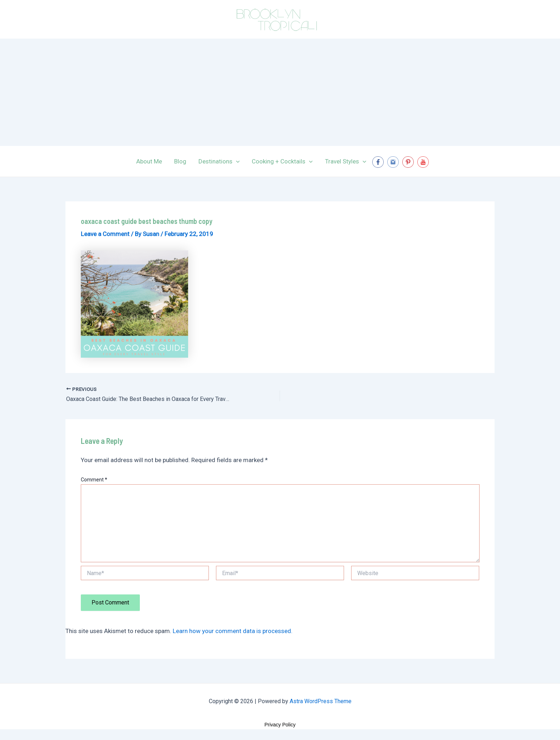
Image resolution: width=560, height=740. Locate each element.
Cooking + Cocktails (282, 161)
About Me (149, 161)
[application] (236, 161)
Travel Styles (346, 161)
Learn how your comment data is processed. (233, 631)
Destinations (219, 161)
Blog (180, 161)
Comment (94, 480)
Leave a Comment (105, 234)
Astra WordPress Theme (321, 701)
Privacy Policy (280, 725)
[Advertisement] (280, 92)
